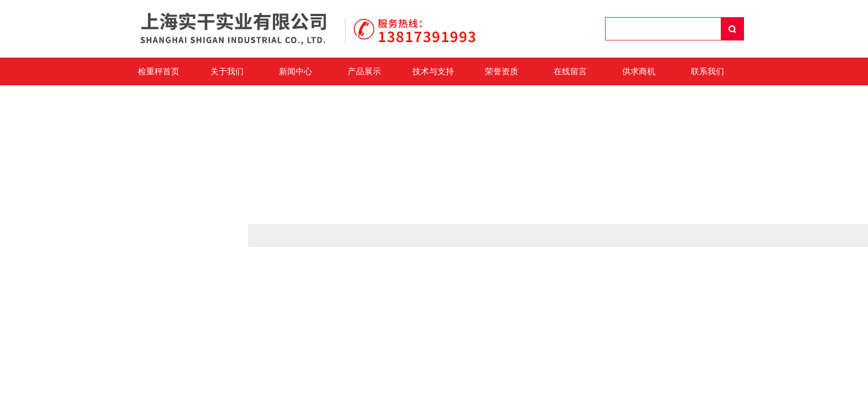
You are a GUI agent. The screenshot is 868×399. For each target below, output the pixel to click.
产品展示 (364, 71)
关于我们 (227, 71)
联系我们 (707, 71)
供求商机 (639, 71)
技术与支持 (433, 71)
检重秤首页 (159, 71)
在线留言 (570, 71)
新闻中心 (296, 71)
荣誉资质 (502, 71)
